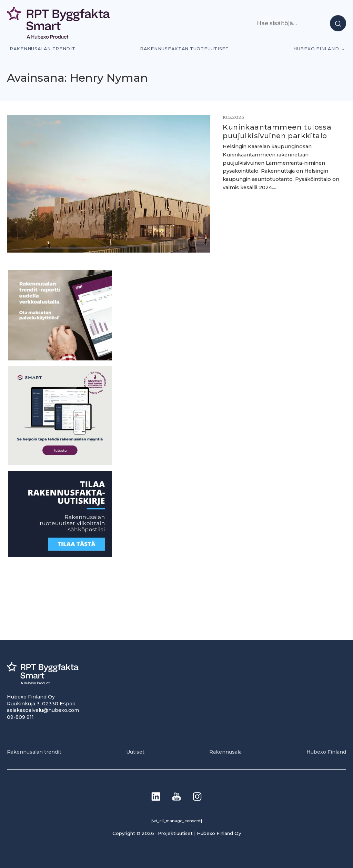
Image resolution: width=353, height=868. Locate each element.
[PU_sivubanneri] (60, 359)
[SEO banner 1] (60, 463)
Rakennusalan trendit (43, 49)
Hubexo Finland (316, 49)
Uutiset (135, 752)
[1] (60, 555)
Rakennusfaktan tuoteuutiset (184, 49)
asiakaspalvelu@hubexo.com (43, 710)
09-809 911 (20, 717)
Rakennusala (225, 752)
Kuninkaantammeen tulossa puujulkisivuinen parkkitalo (277, 131)
